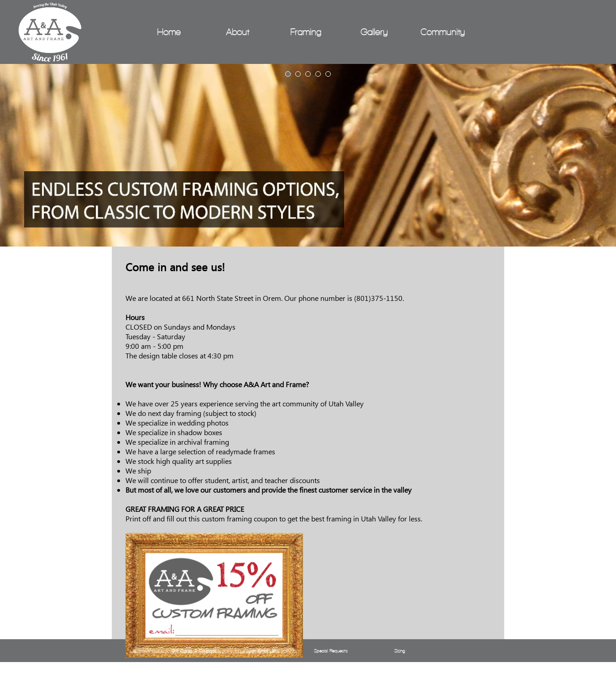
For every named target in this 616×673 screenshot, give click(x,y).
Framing (306, 32)
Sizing (399, 651)
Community (443, 32)
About (238, 32)
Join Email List (262, 651)
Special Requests (331, 651)
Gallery (374, 32)
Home (169, 32)
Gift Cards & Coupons (194, 651)
